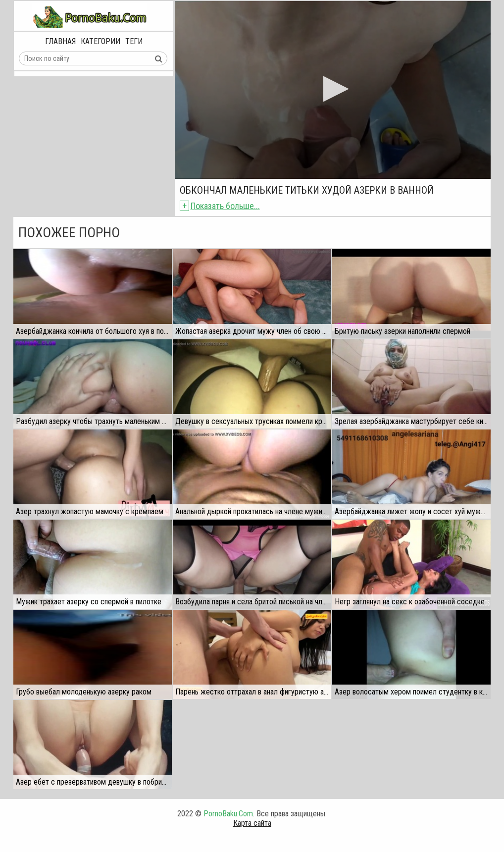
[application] (333, 90)
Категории (101, 41)
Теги (134, 41)
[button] (333, 89)
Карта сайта (252, 823)
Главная (60, 41)
